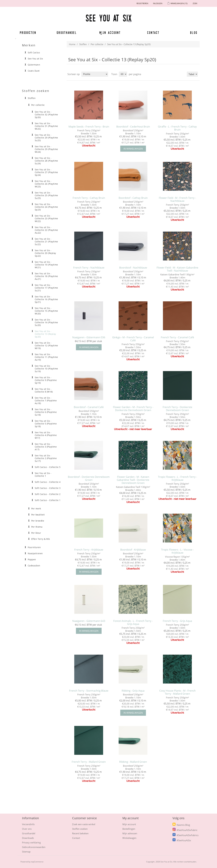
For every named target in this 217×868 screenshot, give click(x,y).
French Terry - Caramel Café (177, 337)
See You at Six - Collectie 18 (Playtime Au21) (46, 276)
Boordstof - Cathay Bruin (133, 198)
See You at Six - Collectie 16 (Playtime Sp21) (46, 299)
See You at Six (35, 59)
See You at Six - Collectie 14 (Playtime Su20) (46, 322)
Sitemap (26, 852)
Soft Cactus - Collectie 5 (48, 467)
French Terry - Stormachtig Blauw (89, 691)
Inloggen (158, 3)
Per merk (36, 509)
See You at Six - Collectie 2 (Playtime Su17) (46, 458)
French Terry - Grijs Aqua (177, 621)
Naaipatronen (35, 553)
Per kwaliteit (38, 515)
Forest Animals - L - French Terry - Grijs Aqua (133, 623)
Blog (194, 33)
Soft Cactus (34, 53)
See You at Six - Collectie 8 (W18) (44, 390)
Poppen (32, 560)
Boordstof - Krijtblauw (133, 550)
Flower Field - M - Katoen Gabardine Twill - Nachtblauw (177, 269)
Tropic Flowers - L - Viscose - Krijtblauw (177, 551)
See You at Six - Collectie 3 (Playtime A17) (46, 447)
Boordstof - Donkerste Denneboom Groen (89, 478)
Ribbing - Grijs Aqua (133, 691)
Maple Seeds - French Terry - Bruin (89, 127)
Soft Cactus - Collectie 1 (48, 500)
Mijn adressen (130, 833)
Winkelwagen (129, 838)
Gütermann (34, 65)
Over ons (27, 829)
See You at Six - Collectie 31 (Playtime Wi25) (46, 126)
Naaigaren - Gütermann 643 (89, 621)
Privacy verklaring (31, 842)
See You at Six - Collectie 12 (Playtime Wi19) (46, 346)
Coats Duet (34, 71)
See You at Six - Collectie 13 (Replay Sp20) (45, 334)
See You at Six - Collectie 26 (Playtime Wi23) (46, 184)
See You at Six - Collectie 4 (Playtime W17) (46, 435)
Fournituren (34, 547)
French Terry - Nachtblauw (89, 268)
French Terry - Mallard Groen (89, 762)
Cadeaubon (34, 566)
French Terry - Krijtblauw (89, 550)
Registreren (142, 3)
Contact (153, 33)
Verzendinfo (28, 824)
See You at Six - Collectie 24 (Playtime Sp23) (46, 207)
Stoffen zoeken (80, 829)
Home (72, 44)
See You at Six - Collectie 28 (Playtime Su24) (46, 161)
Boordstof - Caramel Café (89, 407)
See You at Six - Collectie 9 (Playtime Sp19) (46, 380)
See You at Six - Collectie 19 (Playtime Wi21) (46, 265)
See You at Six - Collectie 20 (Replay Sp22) (45, 253)
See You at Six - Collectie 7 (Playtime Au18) (46, 401)
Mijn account (110, 33)
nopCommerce (37, 862)
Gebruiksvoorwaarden (34, 847)
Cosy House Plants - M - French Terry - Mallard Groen (177, 692)
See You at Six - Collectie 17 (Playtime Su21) (46, 288)
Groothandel (67, 33)
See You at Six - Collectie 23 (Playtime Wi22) (46, 219)
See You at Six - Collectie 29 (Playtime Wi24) (46, 149)
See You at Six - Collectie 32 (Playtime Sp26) (46, 115)
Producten (27, 33)
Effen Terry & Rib (41, 539)
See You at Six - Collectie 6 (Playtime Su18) (46, 412)
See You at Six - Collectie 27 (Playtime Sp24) (46, 172)
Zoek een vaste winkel (84, 824)
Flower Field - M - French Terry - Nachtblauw (177, 199)
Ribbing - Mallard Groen (133, 762)
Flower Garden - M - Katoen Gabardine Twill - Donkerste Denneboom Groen (133, 480)
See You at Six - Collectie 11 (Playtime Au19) (46, 357)
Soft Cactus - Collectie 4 (48, 482)
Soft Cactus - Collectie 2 (48, 494)
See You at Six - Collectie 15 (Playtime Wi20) (46, 311)
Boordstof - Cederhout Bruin (133, 127)
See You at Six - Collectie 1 (43, 475)
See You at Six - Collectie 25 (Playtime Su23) (46, 195)
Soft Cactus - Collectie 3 (48, 488)
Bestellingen (129, 829)
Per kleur (36, 533)
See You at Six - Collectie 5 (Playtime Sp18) (46, 424)
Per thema (37, 527)
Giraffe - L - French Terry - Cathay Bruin (177, 128)
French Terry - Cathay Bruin (89, 198)
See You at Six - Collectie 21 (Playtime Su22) (46, 242)
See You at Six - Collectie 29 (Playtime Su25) (46, 138)
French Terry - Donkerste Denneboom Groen (177, 409)
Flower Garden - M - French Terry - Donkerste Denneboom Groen (133, 409)
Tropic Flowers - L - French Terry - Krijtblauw (177, 478)
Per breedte (38, 521)
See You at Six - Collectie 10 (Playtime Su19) (46, 369)
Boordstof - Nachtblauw (133, 268)
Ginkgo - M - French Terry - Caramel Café (133, 339)
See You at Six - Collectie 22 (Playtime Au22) (46, 230)
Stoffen (83, 44)
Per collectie (97, 44)
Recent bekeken (80, 833)
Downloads (28, 838)
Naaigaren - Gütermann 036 (89, 337)
